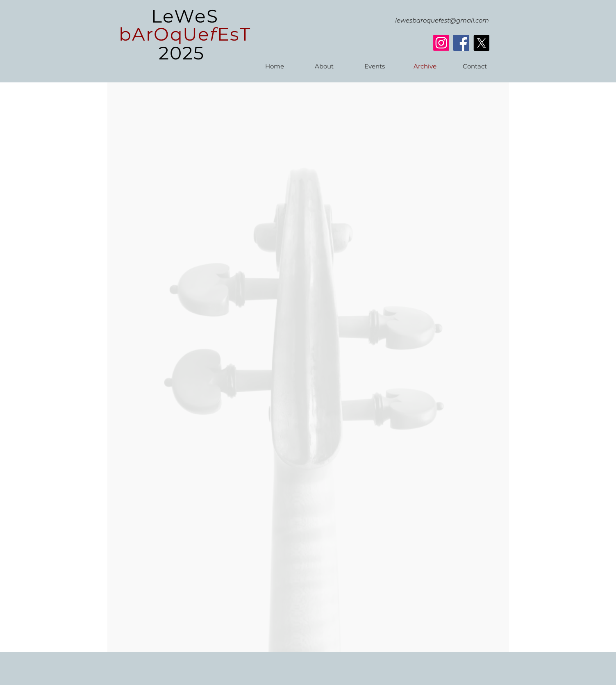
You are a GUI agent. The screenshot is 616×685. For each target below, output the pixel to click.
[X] (481, 43)
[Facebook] (461, 43)
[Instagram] (441, 43)
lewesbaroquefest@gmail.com (442, 20)
